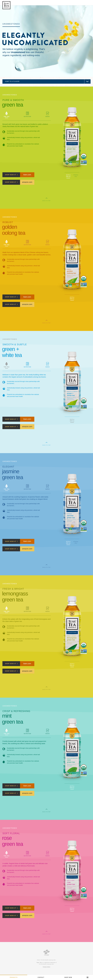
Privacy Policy (47, 967)
